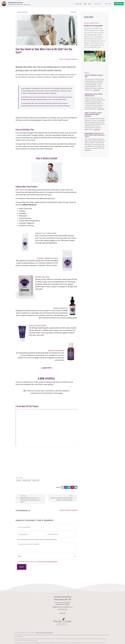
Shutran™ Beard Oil (60, 308)
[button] (86, 56)
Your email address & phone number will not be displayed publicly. (37, 540)
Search (108, 4)
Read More (97, 90)
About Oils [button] (78, 4)
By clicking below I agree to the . (38, 561)
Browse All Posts (22, 12)
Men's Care (36, 480)
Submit (22, 567)
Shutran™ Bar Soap (42, 277)
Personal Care (27, 480)
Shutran (19, 480)
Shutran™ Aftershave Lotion (47, 258)
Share (73, 12)
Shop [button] (85, 4)
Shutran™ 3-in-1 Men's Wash (46, 233)
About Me (27, 5)
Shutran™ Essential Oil (56, 350)
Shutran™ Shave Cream (38, 325)
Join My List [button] (98, 4)
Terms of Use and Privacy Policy (48, 561)
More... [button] (90, 4)
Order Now (119, 4)
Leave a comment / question (68, 59)
